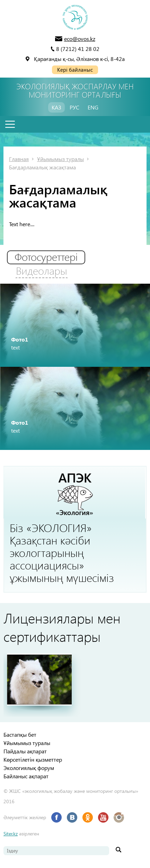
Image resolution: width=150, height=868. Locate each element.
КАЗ (56, 107)
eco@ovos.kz (80, 39)
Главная (19, 159)
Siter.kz (11, 834)
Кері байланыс (75, 70)
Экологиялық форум (29, 768)
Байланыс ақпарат (26, 776)
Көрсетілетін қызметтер (33, 759)
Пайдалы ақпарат (25, 751)
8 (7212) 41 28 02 (78, 49)
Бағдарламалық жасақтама (42, 167)
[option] (75, 325)
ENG (93, 107)
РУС (74, 107)
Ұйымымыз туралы (60, 159)
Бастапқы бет (20, 734)
